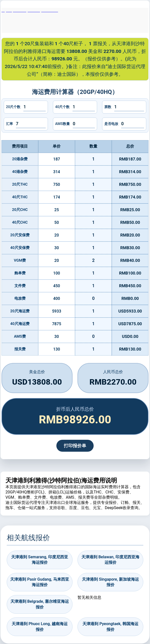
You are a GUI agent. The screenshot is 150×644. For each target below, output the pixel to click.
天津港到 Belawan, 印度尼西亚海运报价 (110, 560)
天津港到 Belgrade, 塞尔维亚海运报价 (40, 604)
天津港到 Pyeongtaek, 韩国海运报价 (110, 626)
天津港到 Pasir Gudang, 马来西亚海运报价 (39, 582)
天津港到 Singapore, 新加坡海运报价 (110, 582)
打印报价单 (75, 446)
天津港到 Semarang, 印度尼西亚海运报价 (40, 560)
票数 (108, 107)
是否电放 (111, 124)
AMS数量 (62, 124)
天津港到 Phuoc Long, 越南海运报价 (40, 626)
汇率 (9, 124)
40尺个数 (62, 107)
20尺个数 (13, 107)
